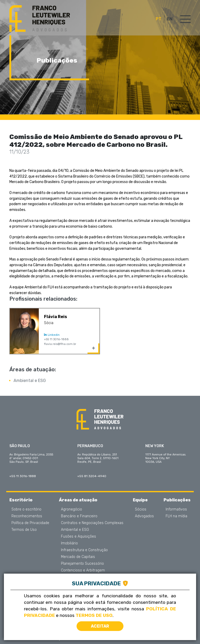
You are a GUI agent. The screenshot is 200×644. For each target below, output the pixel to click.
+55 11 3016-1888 (56, 339)
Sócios (141, 509)
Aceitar (100, 626)
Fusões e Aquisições (79, 537)
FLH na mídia (176, 516)
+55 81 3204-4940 (92, 476)
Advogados (144, 516)
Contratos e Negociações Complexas (92, 523)
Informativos (176, 509)
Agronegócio (71, 509)
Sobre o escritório (26, 509)
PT (159, 19)
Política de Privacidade (30, 523)
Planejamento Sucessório (82, 564)
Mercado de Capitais (78, 557)
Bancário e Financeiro (79, 516)
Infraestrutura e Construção (84, 550)
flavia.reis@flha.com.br (60, 344)
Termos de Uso (24, 530)
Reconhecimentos (27, 516)
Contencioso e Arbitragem (83, 570)
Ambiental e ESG (30, 381)
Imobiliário (69, 543)
